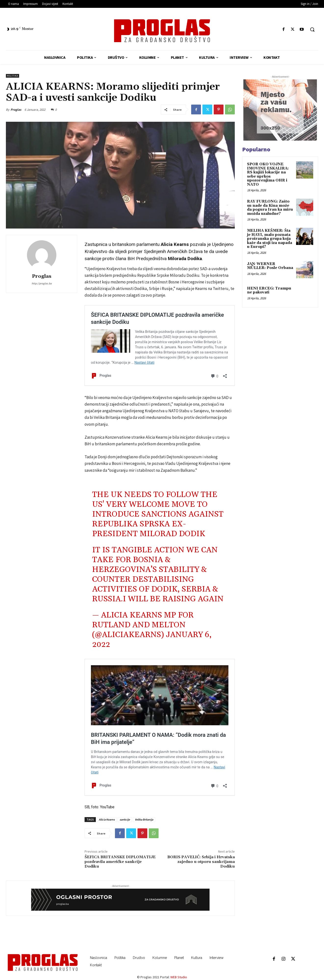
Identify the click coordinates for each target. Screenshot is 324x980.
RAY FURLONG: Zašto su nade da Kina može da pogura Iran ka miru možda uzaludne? (270, 208)
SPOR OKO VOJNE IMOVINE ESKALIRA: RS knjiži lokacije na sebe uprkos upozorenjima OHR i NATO (268, 174)
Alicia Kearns (107, 819)
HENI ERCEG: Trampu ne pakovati (269, 290)
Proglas (16, 110)
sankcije (125, 819)
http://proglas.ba (42, 283)
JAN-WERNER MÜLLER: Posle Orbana (270, 266)
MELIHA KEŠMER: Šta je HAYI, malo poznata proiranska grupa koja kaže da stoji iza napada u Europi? (270, 239)
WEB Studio (179, 977)
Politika (12, 76)
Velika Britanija (144, 819)
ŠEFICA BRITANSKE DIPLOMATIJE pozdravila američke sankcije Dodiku (120, 862)
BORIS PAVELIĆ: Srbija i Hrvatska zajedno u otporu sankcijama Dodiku (201, 862)
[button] (312, 29)
